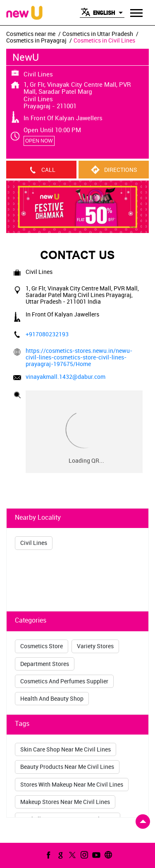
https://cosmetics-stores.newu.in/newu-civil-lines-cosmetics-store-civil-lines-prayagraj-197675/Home (79, 357)
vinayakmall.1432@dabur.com (66, 377)
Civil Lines (34, 543)
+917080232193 (47, 334)
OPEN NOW (39, 141)
